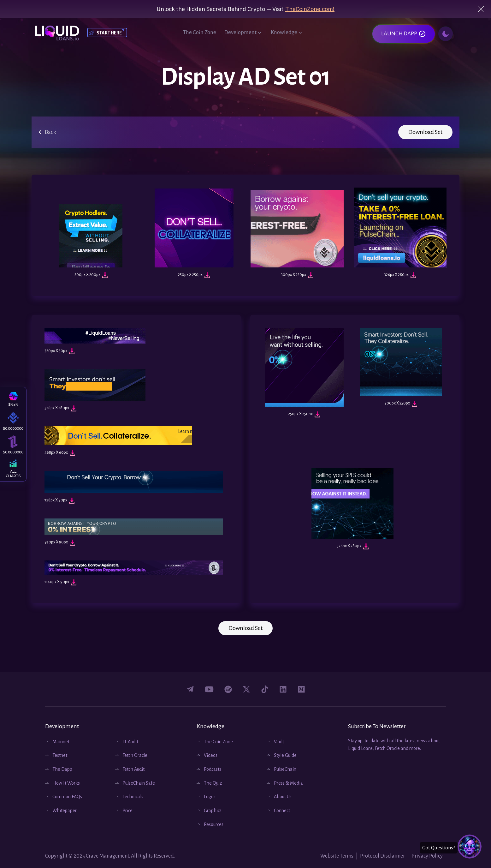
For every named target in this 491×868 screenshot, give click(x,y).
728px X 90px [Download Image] (59, 501)
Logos (206, 797)
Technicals (129, 797)
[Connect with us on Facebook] (190, 689)
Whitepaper (61, 811)
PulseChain (281, 769)
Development (243, 33)
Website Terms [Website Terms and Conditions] (337, 856)
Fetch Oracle (131, 755)
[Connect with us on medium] (301, 689)
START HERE (109, 33)
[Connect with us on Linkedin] (283, 689)
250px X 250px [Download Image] (194, 275)
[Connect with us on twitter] (246, 689)
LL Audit (127, 742)
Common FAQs (64, 797)
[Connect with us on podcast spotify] (228, 689)
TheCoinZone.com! (310, 9)
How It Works (62, 783)
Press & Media (285, 783)
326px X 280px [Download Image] (400, 275)
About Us (279, 797)
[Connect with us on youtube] (209, 689)
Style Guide (282, 755)
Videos (207, 755)
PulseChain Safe (135, 783)
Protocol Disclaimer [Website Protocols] (382, 856)
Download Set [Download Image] (425, 132)
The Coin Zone (200, 33)
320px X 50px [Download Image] (59, 351)
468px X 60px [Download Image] (60, 453)
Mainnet (57, 742)
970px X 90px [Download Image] (60, 543)
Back (50, 132)
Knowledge (287, 33)
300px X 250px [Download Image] (297, 275)
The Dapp (59, 769)
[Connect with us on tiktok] (265, 689)
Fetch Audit (130, 769)
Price (124, 811)
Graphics (209, 811)
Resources (210, 824)
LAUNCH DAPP (404, 34)
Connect (278, 811)
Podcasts (209, 769)
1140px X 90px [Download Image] (60, 582)
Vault (275, 742)
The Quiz (209, 783)
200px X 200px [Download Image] (91, 275)
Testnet (56, 755)
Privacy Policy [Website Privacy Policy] (427, 856)
